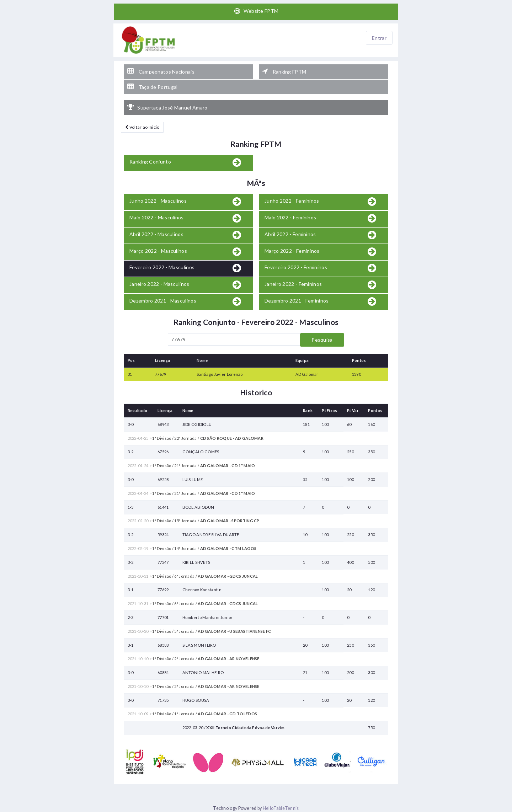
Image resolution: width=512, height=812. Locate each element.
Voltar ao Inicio (142, 127)
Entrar (379, 38)
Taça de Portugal (152, 87)
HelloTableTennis (281, 808)
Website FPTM (256, 11)
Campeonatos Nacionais (161, 71)
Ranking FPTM (284, 71)
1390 (356, 374)
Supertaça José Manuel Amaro (167, 107)
